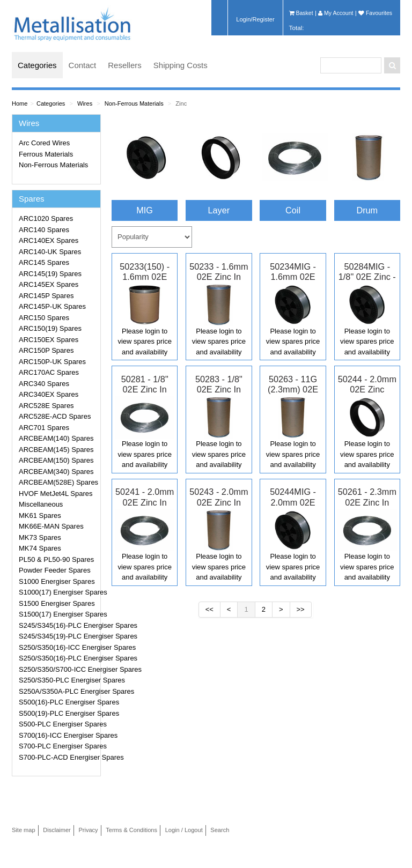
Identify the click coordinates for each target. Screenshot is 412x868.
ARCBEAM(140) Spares (56, 438)
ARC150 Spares (44, 318)
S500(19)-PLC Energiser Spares (58, 713)
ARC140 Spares (44, 230)
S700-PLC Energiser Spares (58, 746)
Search (220, 830)
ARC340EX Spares (49, 394)
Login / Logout (184, 830)
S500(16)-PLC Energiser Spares (58, 702)
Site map (24, 830)
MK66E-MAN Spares (51, 526)
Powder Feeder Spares (55, 570)
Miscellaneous (41, 504)
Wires (85, 103)
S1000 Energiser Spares (57, 581)
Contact (83, 65)
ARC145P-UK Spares (52, 306)
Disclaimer (57, 830)
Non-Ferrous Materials (134, 103)
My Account (336, 13)
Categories (37, 65)
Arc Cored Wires (44, 143)
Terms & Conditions (131, 830)
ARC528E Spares (46, 406)
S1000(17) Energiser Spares (58, 592)
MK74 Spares (40, 548)
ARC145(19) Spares (50, 274)
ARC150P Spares (46, 350)
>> (301, 609)
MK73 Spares (40, 537)
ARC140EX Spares (49, 240)
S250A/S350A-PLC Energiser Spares (58, 691)
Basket (301, 13)
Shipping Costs (181, 65)
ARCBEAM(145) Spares (56, 450)
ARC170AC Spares (49, 372)
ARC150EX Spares (49, 340)
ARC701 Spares (44, 428)
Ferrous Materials (46, 154)
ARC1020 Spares (46, 218)
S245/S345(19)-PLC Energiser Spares (58, 636)
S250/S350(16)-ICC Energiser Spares (58, 647)
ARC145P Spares (46, 296)
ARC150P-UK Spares (52, 362)
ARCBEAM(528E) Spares (58, 482)
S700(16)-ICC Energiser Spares (58, 735)
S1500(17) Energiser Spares (58, 614)
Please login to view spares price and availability (144, 342)
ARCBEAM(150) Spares (56, 460)
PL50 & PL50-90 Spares (56, 559)
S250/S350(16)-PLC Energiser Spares (58, 658)
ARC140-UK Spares (50, 252)
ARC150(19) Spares (50, 328)
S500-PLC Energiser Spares (58, 724)
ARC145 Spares (44, 262)
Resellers (125, 65)
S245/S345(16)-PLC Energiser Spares (58, 625)
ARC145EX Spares (49, 284)
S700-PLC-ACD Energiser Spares (58, 757)
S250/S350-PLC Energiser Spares (58, 680)
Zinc (181, 103)
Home (20, 103)
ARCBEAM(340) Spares (56, 472)
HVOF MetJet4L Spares (56, 494)
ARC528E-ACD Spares (55, 416)
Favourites (375, 13)
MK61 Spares (40, 515)
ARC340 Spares (44, 384)
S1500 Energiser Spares (57, 603)
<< (209, 609)
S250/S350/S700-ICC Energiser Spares (58, 669)
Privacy (88, 830)
